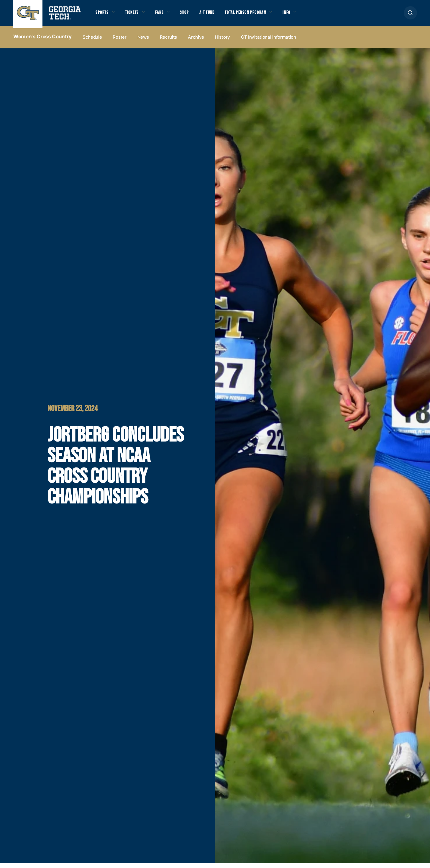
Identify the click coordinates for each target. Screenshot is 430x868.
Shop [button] (192, 15)
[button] (410, 15)
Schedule (92, 42)
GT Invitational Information (269, 42)
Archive (196, 42)
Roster (119, 42)
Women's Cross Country (42, 42)
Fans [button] (165, 15)
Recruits (169, 42)
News (143, 42)
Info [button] (304, 15)
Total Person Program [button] (258, 15)
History (223, 42)
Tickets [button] (135, 15)
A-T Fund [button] (216, 15)
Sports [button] (103, 15)
